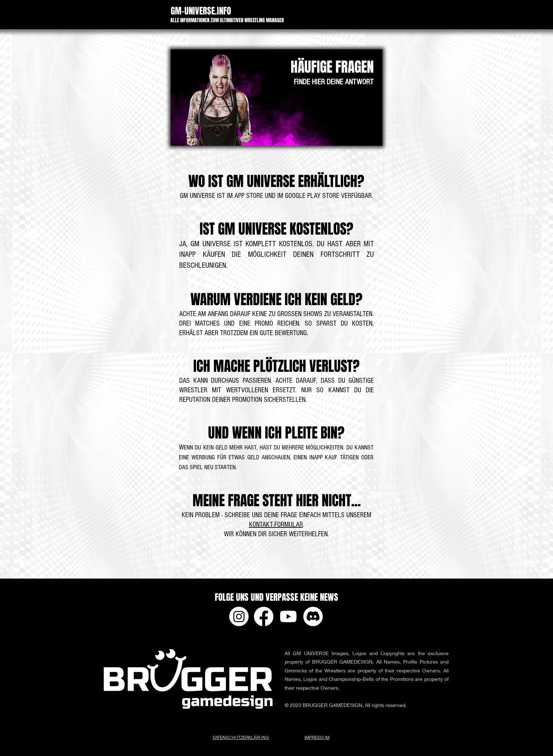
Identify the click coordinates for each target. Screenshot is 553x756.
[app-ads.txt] (446, 585)
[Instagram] (239, 616)
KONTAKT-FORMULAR (276, 525)
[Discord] (313, 616)
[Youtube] (288, 616)
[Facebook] (264, 616)
